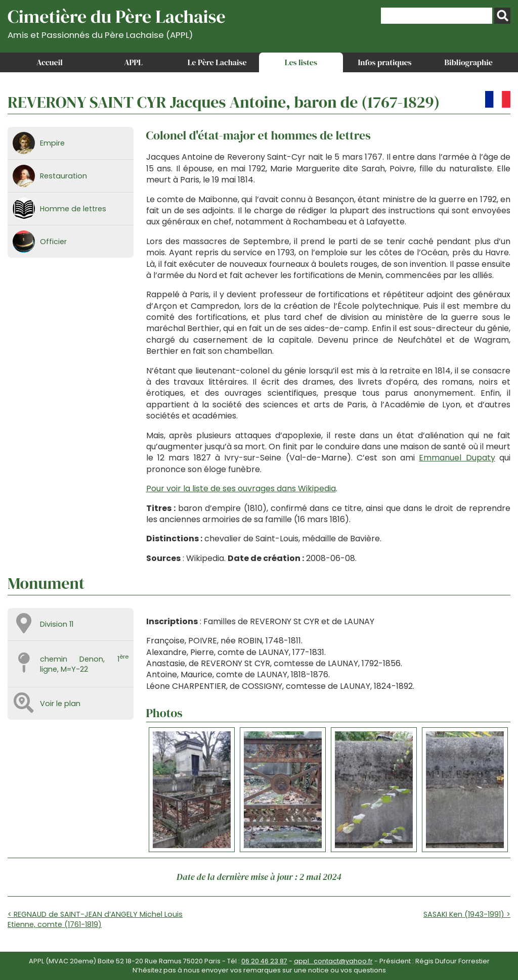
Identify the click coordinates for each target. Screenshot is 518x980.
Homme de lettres (73, 209)
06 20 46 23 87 (264, 961)
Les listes (301, 62)
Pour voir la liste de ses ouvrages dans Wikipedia (241, 488)
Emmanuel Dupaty (457, 458)
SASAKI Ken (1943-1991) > (467, 914)
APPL (133, 62)
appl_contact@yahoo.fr (333, 961)
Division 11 (57, 624)
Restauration (63, 176)
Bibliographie (469, 62)
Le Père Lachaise (217, 62)
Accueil (50, 62)
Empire (52, 143)
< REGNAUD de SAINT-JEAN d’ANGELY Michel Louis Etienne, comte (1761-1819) (95, 919)
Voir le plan (60, 704)
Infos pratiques (384, 62)
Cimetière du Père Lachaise (117, 22)
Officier (53, 242)
